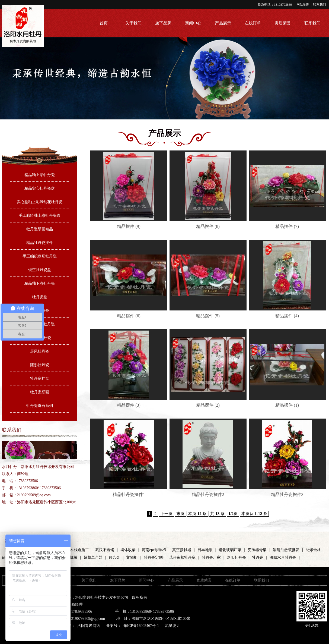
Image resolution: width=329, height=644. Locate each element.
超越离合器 (93, 557)
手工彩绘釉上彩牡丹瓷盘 (40, 216)
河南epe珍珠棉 (154, 550)
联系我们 (320, 5)
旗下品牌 (163, 23)
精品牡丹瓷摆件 (40, 243)
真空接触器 (182, 550)
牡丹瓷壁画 (40, 392)
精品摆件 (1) (287, 405)
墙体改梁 (128, 550)
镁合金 (114, 557)
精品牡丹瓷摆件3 (287, 494)
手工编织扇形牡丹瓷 (40, 256)
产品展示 (223, 23)
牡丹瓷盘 (40, 297)
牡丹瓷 (258, 557)
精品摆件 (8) (208, 226)
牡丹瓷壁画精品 (40, 229)
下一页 (166, 514)
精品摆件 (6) (129, 316)
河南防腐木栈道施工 (72, 550)
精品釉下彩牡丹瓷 (40, 283)
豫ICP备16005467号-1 (141, 626)
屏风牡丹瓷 (40, 351)
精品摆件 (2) (208, 405)
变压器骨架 (257, 550)
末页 (180, 514)
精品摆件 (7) (287, 226)
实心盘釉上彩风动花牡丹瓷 (40, 202)
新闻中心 (193, 23)
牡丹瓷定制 (153, 557)
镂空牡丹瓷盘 (40, 270)
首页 (104, 23)
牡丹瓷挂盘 (40, 378)
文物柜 (132, 557)
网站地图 (303, 5)
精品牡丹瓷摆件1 (129, 494)
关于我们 (133, 23)
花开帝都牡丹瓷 (182, 557)
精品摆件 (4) (287, 316)
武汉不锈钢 (105, 550)
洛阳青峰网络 (89, 626)
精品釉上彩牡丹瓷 (40, 175)
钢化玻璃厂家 (230, 550)
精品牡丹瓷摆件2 (208, 494)
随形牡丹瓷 (40, 365)
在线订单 (253, 23)
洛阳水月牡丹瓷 (283, 557)
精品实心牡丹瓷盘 (40, 188)
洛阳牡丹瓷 (237, 557)
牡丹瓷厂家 (211, 557)
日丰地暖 (205, 550)
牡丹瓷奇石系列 (40, 406)
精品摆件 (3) (129, 405)
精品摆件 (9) (129, 226)
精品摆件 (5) (208, 316)
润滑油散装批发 (286, 550)
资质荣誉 (283, 23)
